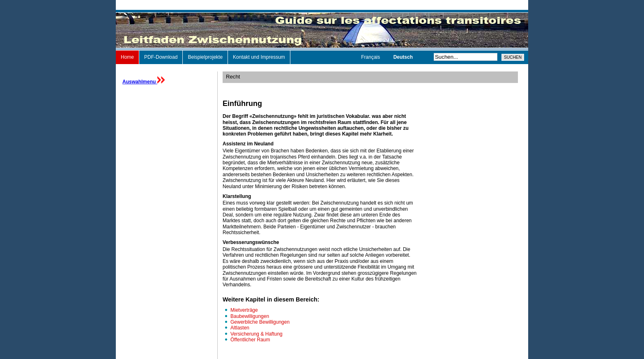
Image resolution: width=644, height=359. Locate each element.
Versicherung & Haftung (256, 334)
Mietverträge (244, 310)
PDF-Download (161, 57)
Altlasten (240, 328)
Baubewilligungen (250, 316)
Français (371, 57)
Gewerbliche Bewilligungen (260, 322)
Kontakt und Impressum (259, 57)
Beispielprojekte (205, 57)
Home (127, 57)
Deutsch (403, 57)
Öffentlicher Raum (250, 340)
